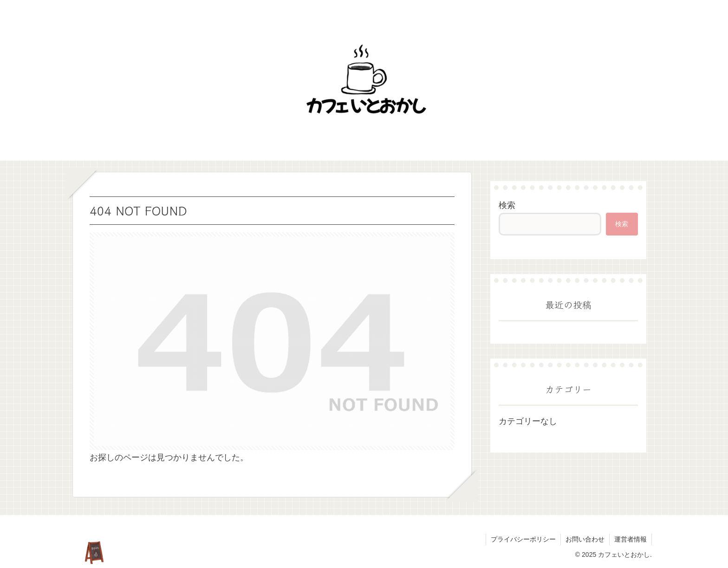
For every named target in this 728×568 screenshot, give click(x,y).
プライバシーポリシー (523, 539)
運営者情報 (630, 539)
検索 (507, 205)
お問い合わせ (585, 539)
